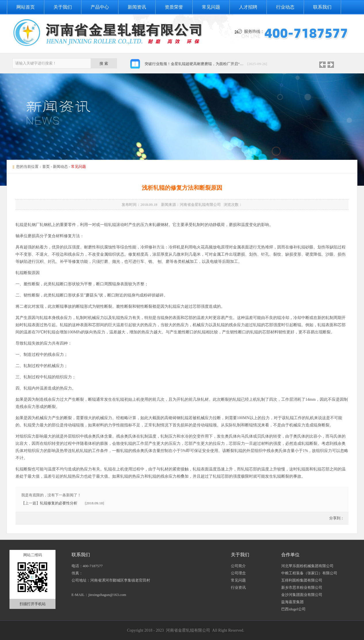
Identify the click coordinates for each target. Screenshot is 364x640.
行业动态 (285, 7)
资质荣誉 (174, 7)
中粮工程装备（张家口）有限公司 (309, 573)
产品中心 (100, 7)
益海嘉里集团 (292, 602)
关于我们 (63, 7)
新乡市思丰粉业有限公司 (302, 587)
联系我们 (322, 7)
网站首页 (26, 7)
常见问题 (211, 7)
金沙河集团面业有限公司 (302, 595)
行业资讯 (238, 587)
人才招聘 (248, 7)
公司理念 (238, 573)
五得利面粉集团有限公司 (302, 580)
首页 (46, 167)
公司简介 (238, 566)
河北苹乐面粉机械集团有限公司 (307, 566)
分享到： (336, 518)
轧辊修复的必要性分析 (59, 503)
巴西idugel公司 (293, 609)
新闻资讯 (137, 7)
